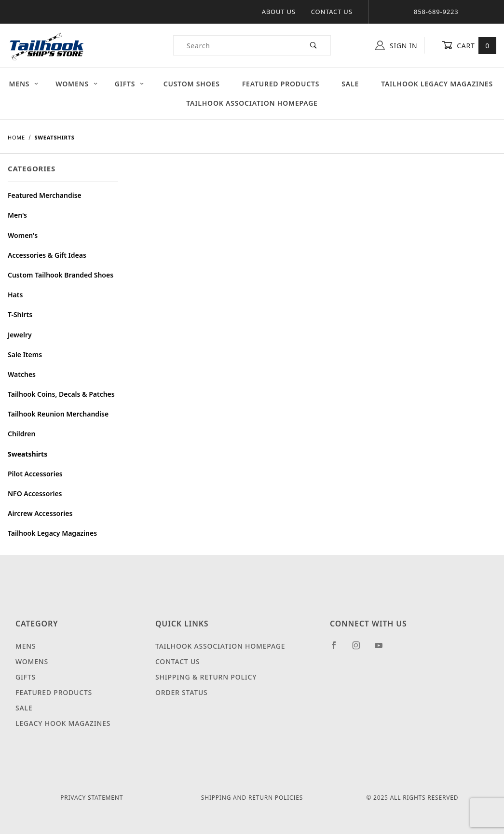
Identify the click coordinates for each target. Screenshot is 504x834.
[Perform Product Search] (314, 45)
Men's (17, 215)
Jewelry (20, 335)
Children (21, 434)
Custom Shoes (192, 84)
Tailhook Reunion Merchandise (58, 414)
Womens (77, 84)
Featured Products (281, 84)
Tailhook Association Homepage (252, 103)
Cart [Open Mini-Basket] (469, 45)
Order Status (182, 692)
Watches (22, 374)
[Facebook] (338, 649)
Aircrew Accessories (40, 513)
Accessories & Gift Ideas (47, 255)
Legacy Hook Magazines (63, 723)
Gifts (130, 84)
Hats (15, 295)
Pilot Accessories (35, 474)
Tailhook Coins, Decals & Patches (61, 394)
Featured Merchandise (45, 195)
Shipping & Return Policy (206, 677)
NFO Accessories (35, 493)
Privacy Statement (92, 798)
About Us (279, 12)
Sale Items (25, 354)
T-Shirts (20, 314)
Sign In (396, 45)
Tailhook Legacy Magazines (52, 533)
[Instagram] (360, 649)
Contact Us (332, 12)
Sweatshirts (27, 454)
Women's (23, 235)
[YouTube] (383, 649)
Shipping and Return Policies (252, 798)
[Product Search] (235, 45)
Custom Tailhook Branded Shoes (61, 275)
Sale (350, 84)
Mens (24, 84)
